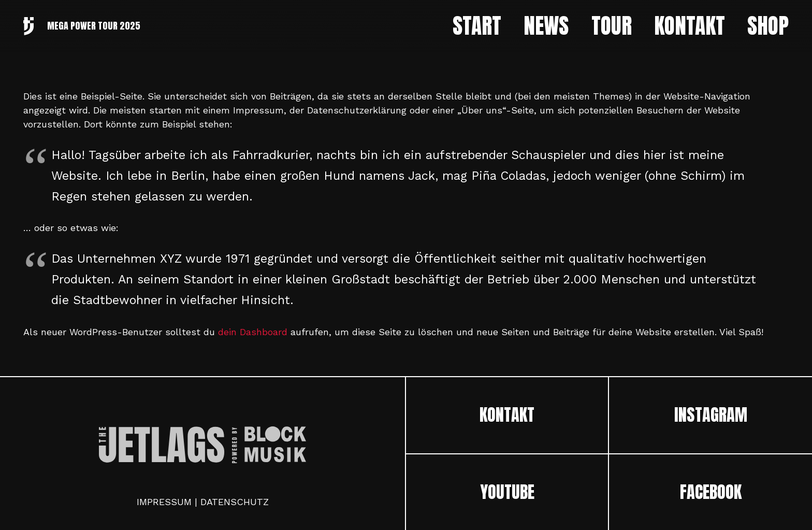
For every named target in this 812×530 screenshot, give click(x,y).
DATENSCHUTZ (235, 502)
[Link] (28, 26)
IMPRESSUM (164, 502)
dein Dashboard (253, 332)
